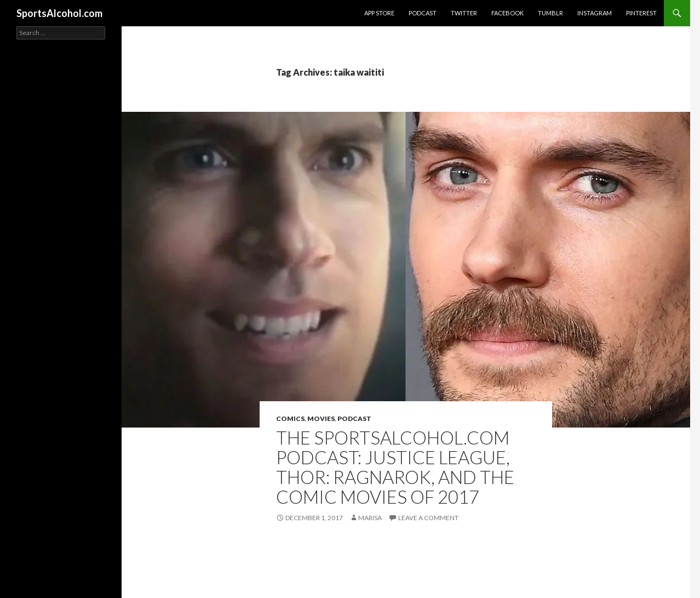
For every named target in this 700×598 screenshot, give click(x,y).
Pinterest (641, 13)
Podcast (423, 13)
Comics (290, 418)
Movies (321, 418)
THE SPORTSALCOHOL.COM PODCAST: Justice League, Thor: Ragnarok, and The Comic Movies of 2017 (395, 467)
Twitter (464, 13)
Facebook (507, 13)
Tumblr (550, 13)
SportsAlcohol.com (59, 13)
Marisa (370, 518)
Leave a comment (428, 518)
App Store (379, 13)
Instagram (595, 13)
